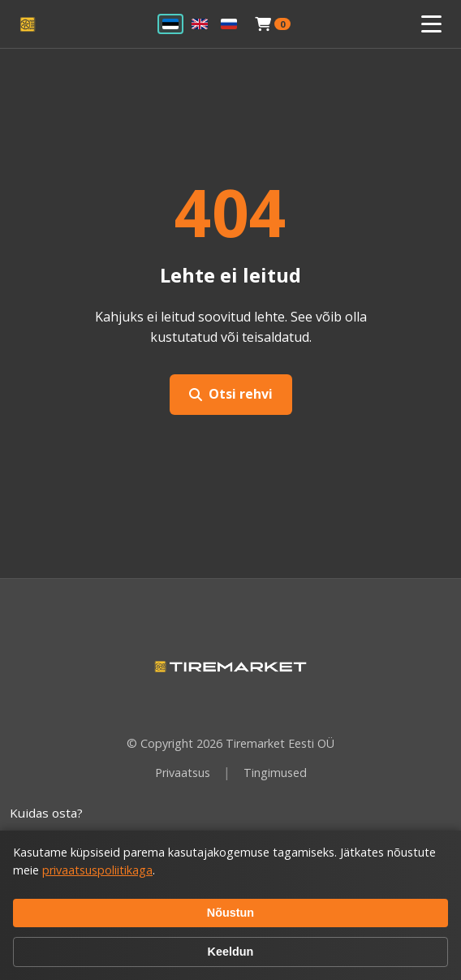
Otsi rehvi (231, 394)
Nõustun (230, 913)
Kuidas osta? (46, 813)
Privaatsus (183, 773)
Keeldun (231, 952)
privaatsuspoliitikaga (97, 870)
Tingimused (275, 773)
